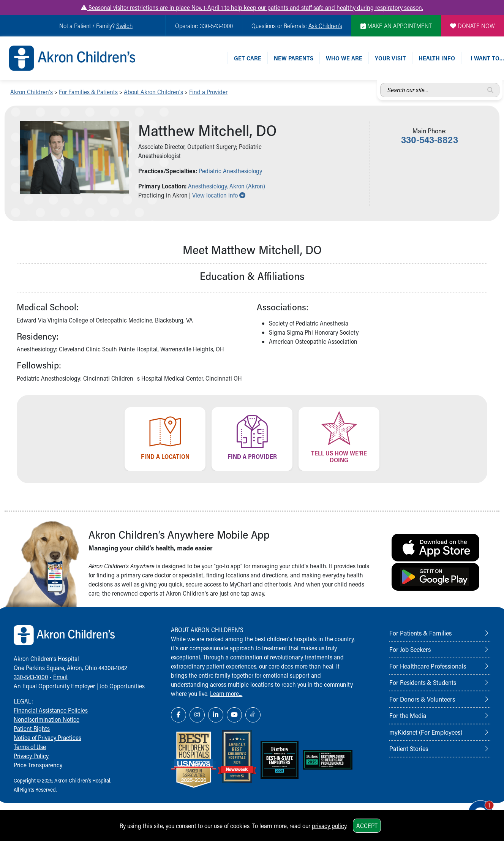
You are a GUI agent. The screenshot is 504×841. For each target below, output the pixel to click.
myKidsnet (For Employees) (426, 732)
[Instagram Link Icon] (197, 715)
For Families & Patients (88, 92)
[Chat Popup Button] (477, 808)
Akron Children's (32, 92)
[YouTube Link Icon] (234, 715)
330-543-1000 (31, 677)
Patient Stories (409, 748)
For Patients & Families (420, 633)
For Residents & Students (423, 682)
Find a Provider (208, 92)
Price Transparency (38, 765)
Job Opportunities (122, 686)
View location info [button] (219, 195)
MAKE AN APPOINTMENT (396, 26)
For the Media (408, 715)
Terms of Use (30, 747)
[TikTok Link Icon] (253, 715)
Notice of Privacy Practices (47, 737)
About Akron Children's (153, 92)
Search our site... (380, 83)
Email (60, 677)
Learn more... (226, 693)
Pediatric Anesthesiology (230, 171)
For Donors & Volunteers (422, 699)
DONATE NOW (472, 26)
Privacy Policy (31, 756)
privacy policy (329, 826)
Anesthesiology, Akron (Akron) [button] (227, 186)
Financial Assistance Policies (51, 710)
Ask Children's (325, 26)
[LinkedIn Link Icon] (216, 715)
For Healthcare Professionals (428, 666)
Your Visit (390, 58)
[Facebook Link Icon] (179, 715)
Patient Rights (32, 728)
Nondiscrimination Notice (47, 719)
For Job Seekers (410, 649)
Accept (367, 826)
